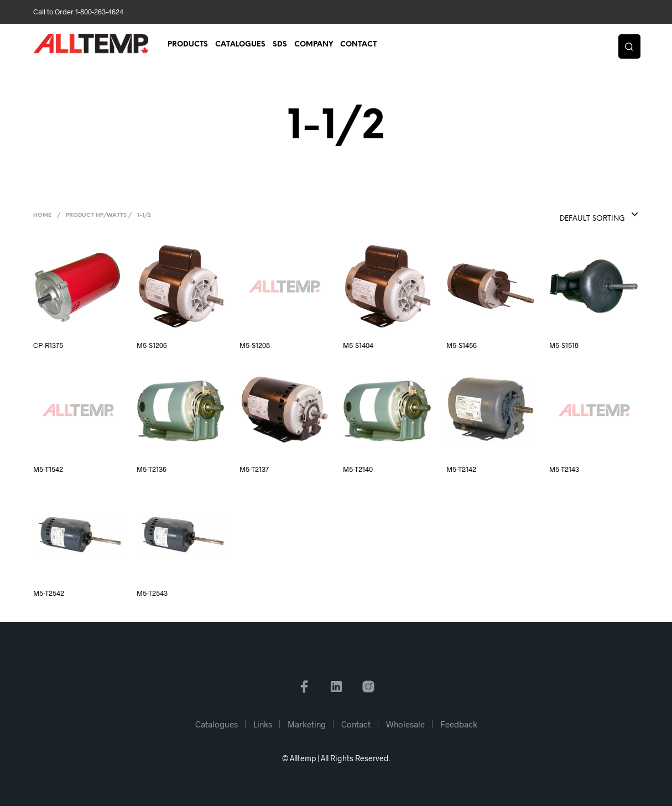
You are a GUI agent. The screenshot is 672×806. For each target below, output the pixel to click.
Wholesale (405, 724)
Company (314, 45)
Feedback (459, 724)
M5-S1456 (462, 345)
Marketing (307, 724)
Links (263, 724)
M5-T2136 (152, 469)
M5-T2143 (564, 469)
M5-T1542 (48, 469)
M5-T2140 (358, 469)
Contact (358, 45)
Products (188, 45)
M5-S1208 (255, 345)
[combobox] (576, 215)
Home (42, 215)
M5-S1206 (152, 345)
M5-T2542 (49, 593)
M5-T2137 (254, 469)
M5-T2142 (461, 469)
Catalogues (240, 45)
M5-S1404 (358, 345)
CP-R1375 (48, 345)
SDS (280, 45)
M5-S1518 (564, 345)
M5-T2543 (152, 593)
